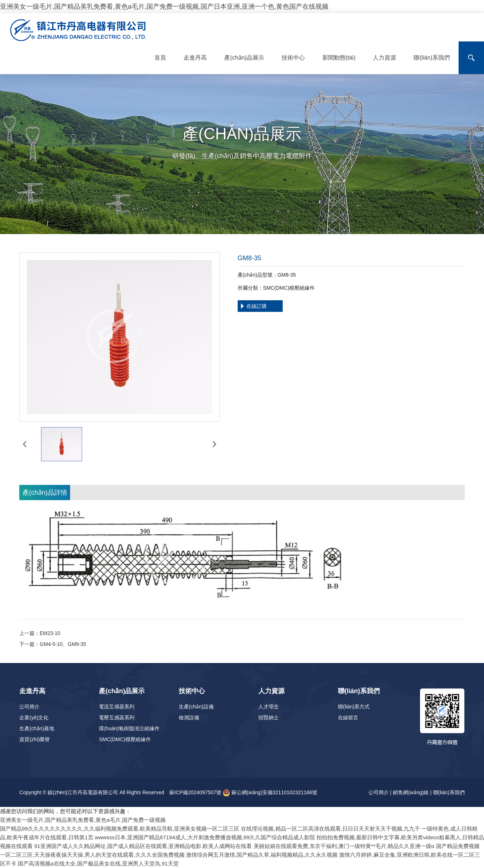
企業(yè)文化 (34, 718)
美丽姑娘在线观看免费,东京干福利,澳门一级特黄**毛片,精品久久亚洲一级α (344, 846)
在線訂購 (257, 306)
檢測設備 (189, 718)
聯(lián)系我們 (432, 58)
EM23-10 (50, 633)
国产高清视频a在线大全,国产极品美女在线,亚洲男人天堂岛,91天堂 (98, 863)
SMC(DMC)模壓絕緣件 (125, 739)
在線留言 (348, 718)
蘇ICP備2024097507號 (195, 792)
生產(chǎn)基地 (37, 728)
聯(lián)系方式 (354, 707)
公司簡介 (29, 707)
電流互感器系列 (117, 707)
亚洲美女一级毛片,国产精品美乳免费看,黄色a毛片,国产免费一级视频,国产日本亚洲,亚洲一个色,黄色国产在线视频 (164, 7)
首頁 (160, 58)
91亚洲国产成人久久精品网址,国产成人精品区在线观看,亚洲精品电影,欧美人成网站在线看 (143, 846)
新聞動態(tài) (339, 58)
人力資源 (384, 58)
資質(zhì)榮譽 (35, 739)
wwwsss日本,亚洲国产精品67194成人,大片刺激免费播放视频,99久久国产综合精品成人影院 (205, 837)
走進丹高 (195, 58)
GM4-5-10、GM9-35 (63, 644)
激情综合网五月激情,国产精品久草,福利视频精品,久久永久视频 (262, 855)
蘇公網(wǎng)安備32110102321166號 (270, 792)
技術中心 (293, 58)
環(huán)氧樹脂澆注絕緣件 (129, 728)
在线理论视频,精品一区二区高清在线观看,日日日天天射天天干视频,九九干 (330, 829)
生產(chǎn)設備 (196, 707)
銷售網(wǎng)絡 (411, 792)
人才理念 (269, 707)
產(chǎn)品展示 (244, 58)
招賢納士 (269, 718)
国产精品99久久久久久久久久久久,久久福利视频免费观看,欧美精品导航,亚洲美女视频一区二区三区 (120, 829)
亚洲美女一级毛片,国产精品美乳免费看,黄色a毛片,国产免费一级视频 (83, 820)
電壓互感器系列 (117, 718)
